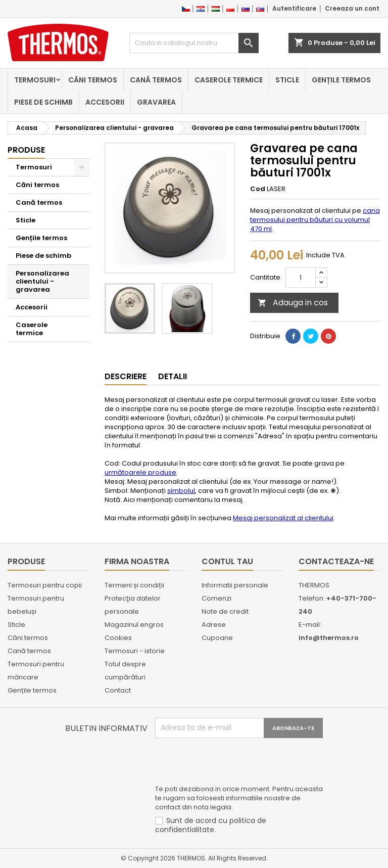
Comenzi (216, 598)
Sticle (287, 80)
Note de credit (225, 611)
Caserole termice (229, 80)
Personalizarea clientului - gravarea (42, 281)
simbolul (181, 491)
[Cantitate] (301, 278)
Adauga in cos (293, 303)
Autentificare (294, 8)
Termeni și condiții (134, 585)
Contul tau (227, 561)
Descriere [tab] (126, 376)
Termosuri (35, 80)
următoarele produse (140, 472)
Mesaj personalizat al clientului (283, 518)
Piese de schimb (43, 102)
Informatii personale (235, 585)
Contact (118, 690)
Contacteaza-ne (336, 561)
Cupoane (217, 638)
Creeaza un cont (352, 8)
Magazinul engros (134, 625)
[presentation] (232, 763)
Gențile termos (341, 80)
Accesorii (105, 102)
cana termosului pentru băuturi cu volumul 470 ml (315, 220)
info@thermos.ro (329, 638)
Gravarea (156, 102)
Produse (26, 150)
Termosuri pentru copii (45, 585)
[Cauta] (194, 43)
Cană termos (156, 80)
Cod (258, 189)
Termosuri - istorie (135, 651)
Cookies (118, 638)
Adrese (214, 625)
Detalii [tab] (173, 376)
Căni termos (93, 80)
